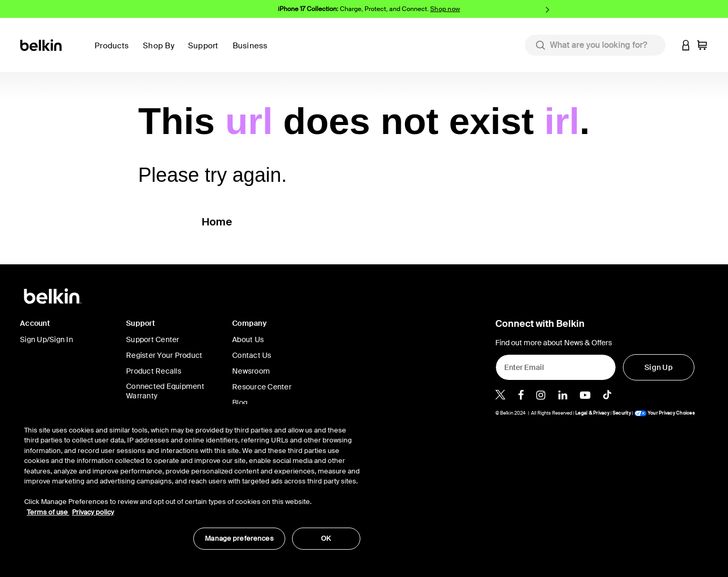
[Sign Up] (659, 367)
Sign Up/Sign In (46, 339)
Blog (240, 403)
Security (622, 413)
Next (548, 9)
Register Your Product (164, 355)
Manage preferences (239, 538)
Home (217, 222)
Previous (180, 9)
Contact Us (252, 355)
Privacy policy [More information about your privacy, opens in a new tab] (93, 512)
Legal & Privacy (592, 413)
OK (326, 538)
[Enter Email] (556, 367)
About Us (248, 339)
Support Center (153, 339)
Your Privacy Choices (664, 413)
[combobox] (595, 45)
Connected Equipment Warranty (165, 391)
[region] (192, 482)
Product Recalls (154, 371)
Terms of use (48, 512)
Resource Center (262, 387)
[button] (206, 52)
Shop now (445, 9)
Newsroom (251, 371)
